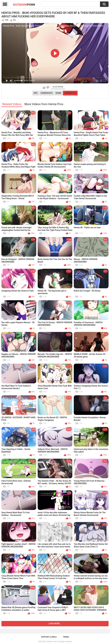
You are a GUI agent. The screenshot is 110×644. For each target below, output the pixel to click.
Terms (66, 637)
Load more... (55, 624)
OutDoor (24, 4)
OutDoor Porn (52, 642)
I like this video (44, 88)
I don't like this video (48, 88)
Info (36, 93)
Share (58, 93)
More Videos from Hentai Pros (44, 104)
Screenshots (47, 93)
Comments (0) (70, 93)
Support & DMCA (49, 637)
